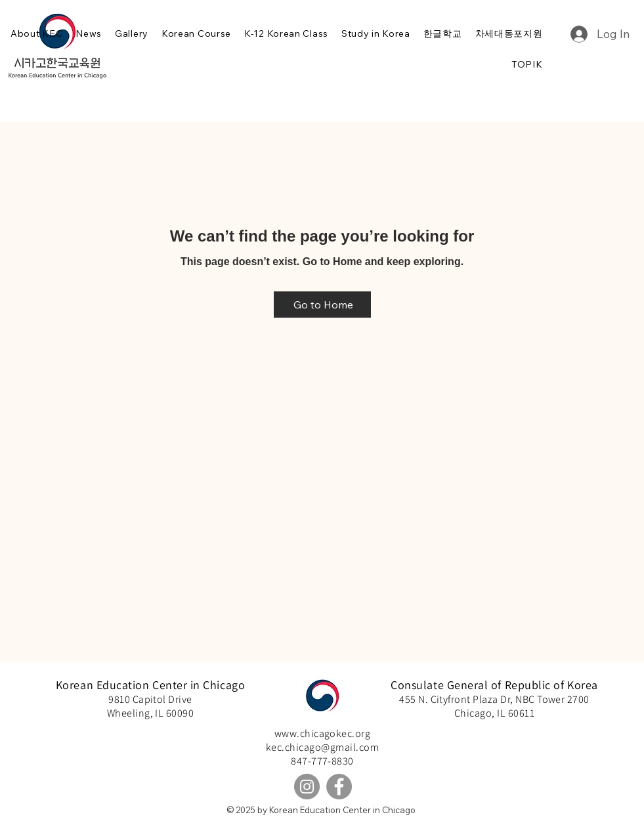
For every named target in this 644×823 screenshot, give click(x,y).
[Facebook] (339, 787)
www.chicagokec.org (323, 733)
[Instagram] (307, 787)
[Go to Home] (322, 305)
